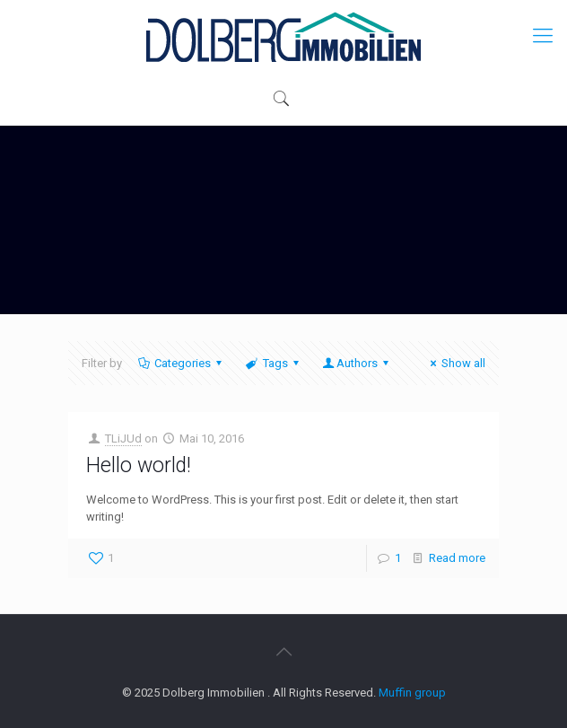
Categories (181, 363)
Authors (357, 363)
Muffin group (412, 693)
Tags (273, 363)
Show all (455, 363)
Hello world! (139, 465)
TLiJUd (123, 439)
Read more (457, 558)
